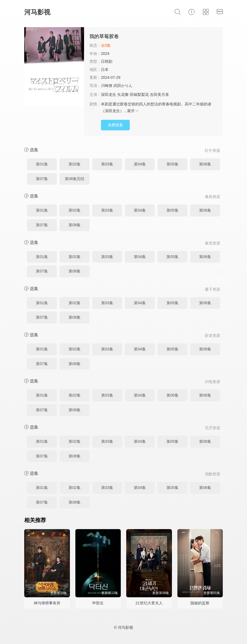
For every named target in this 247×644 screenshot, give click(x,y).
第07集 (42, 179)
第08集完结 (75, 179)
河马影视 (37, 12)
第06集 (205, 164)
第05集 (172, 164)
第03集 (107, 164)
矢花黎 (123, 95)
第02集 (75, 164)
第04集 (140, 164)
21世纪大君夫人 (149, 603)
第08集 (75, 225)
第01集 (42, 164)
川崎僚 (107, 86)
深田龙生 (109, 95)
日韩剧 (107, 61)
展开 (133, 111)
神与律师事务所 (47, 603)
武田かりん (123, 86)
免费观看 (115, 125)
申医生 (98, 603)
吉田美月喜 (159, 95)
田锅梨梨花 (139, 95)
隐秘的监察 (200, 603)
